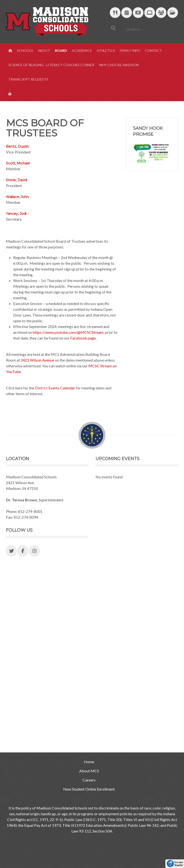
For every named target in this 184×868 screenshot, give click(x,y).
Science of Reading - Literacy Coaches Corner (51, 65)
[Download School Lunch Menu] (115, 13)
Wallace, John (17, 197)
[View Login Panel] (10, 94)
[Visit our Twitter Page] (11, 551)
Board (61, 50)
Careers (89, 780)
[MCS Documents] (173, 13)
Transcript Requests (28, 79)
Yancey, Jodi (16, 214)
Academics (82, 50)
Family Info (130, 50)
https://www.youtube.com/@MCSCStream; (69, 332)
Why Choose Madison (119, 65)
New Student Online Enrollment (89, 789)
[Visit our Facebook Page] (23, 551)
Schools (25, 50)
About (44, 50)
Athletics (106, 50)
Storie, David (17, 180)
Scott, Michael (18, 163)
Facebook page (83, 338)
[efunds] (138, 13)
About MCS (89, 771)
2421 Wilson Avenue (37, 360)
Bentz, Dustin (17, 147)
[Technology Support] (150, 13)
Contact (153, 50)
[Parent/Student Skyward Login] (161, 13)
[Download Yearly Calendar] (127, 13)
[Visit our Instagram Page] (34, 551)
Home (89, 762)
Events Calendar (61, 388)
